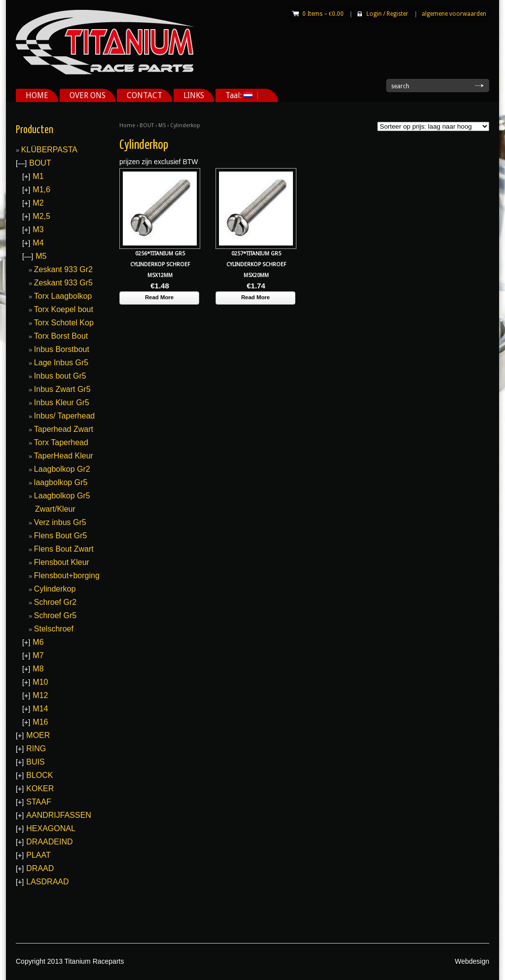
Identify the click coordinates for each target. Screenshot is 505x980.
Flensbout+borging (67, 576)
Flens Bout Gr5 (61, 536)
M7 (38, 655)
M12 (40, 695)
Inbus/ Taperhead (64, 416)
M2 (38, 203)
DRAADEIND (49, 842)
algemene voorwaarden (454, 14)
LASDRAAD (47, 882)
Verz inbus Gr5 (60, 522)
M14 (40, 709)
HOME (37, 95)
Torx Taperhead (61, 442)
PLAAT (38, 855)
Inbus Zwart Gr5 (62, 389)
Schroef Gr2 (55, 602)
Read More (159, 297)
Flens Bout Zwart (64, 549)
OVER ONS (88, 95)
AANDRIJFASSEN (59, 815)
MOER (38, 735)
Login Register (387, 14)
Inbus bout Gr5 (60, 376)
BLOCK (39, 775)
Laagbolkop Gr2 (62, 469)
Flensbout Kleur (62, 562)
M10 (40, 682)
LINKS (194, 95)
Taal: (242, 95)
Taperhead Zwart (64, 429)
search (400, 86)
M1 (38, 176)
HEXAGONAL (51, 828)
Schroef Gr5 (55, 615)
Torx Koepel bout (64, 309)
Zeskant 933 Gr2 (63, 269)
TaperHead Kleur (64, 456)
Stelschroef (54, 629)
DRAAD (40, 868)
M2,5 (41, 216)
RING (36, 749)
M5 (162, 125)
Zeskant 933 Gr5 (63, 283)
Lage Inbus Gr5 (61, 363)
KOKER (40, 788)
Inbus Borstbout (62, 349)
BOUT (147, 125)
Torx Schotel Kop (64, 323)
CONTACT (144, 95)
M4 (38, 243)
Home (127, 125)
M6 (38, 642)
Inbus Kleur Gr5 (62, 402)
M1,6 (41, 190)
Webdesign (472, 961)
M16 (40, 722)
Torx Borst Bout (61, 336)
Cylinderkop (55, 589)
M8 (38, 669)
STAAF (38, 802)
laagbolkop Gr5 (61, 482)
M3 (38, 229)
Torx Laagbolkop (63, 296)
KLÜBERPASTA (49, 150)
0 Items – (323, 14)
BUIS (35, 762)
